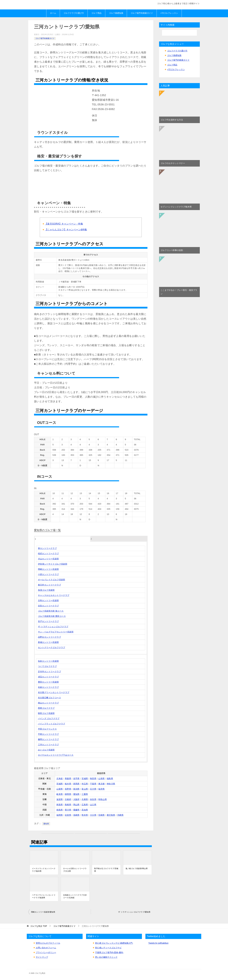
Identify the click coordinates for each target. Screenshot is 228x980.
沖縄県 (120, 815)
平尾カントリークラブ (48, 734)
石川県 (93, 789)
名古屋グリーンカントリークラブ (54, 692)
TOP (39, 926)
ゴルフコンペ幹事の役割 (172, 250)
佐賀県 (68, 815)
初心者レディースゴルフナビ (108, 948)
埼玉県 (85, 784)
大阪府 (76, 799)
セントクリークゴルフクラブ (52, 647)
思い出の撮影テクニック (106, 957)
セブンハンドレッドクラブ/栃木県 (176, 207)
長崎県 (76, 815)
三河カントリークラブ (48, 745)
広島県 (85, 805)
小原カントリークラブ (48, 574)
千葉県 (93, 784)
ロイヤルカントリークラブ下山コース (56, 755)
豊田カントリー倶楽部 (48, 682)
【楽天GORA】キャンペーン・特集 (64, 224)
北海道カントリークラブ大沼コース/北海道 (75, 896)
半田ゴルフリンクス (47, 729)
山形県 (101, 778)
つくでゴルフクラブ (47, 666)
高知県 (85, 810)
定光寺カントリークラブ (49, 672)
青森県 (68, 778)
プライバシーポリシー (46, 952)
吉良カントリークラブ (48, 606)
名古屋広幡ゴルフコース (49, 698)
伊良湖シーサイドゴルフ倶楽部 (53, 564)
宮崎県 (101, 815)
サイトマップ (42, 957)
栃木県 (68, 784)
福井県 (101, 789)
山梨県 (60, 789)
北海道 (60, 778)
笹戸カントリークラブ (48, 621)
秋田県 (93, 778)
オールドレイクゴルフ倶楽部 (52, 580)
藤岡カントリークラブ (48, 739)
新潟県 (76, 789)
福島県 (110, 778)
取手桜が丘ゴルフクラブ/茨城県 (106, 870)
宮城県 (85, 778)
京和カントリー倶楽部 (48, 600)
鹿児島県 (111, 815)
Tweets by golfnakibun (158, 943)
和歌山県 (103, 799)
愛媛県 (76, 810)
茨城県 (60, 784)
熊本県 (85, 815)
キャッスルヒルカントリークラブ (54, 595)
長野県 (68, 789)
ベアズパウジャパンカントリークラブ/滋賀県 (44, 896)
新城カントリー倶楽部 (48, 642)
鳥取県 (60, 805)
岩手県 (76, 778)
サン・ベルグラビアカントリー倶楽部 (56, 632)
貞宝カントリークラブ (48, 677)
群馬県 (76, 784)
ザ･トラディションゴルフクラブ (53, 627)
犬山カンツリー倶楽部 (48, 559)
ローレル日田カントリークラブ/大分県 (75, 870)
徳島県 (60, 810)
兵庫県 (85, 799)
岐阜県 (60, 794)
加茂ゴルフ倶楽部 (46, 590)
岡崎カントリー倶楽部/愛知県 (43, 912)
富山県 (85, 789)
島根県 (68, 805)
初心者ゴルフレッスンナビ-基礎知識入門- (114, 943)
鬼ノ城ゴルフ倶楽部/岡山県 (137, 869)
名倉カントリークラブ (48, 687)
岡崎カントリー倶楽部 (48, 569)
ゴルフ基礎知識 (116, 13)
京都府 (68, 799)
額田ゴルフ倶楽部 (46, 713)
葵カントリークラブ (47, 548)
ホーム (53, 13)
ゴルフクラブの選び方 (74, 13)
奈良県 (93, 799)
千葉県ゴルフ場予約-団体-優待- (109, 952)
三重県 (85, 794)
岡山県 (76, 805)
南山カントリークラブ (48, 703)
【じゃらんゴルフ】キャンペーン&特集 (66, 230)
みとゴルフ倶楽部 (46, 750)
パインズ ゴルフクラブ (49, 718)
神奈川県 (111, 784)
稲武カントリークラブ (48, 553)
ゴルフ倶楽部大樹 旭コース (51, 611)
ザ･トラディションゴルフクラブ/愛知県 (134, 912)
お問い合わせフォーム (46, 948)
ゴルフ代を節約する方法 (172, 120)
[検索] (179, 33)
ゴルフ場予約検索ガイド (142, 13)
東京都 (101, 784)
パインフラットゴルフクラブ (52, 724)
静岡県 (68, 794)
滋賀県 (60, 799)
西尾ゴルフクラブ (46, 708)
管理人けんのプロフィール (48, 943)
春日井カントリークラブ (49, 585)
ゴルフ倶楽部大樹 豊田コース (52, 616)
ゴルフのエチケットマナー (173, 163)
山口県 (93, 805)
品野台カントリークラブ (49, 637)
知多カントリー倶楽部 (48, 661)
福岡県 (60, 815)
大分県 (93, 815)
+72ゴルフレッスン (169, 13)
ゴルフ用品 (96, 13)
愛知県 (76, 794)
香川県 (68, 810)
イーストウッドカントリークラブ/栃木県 (44, 870)
